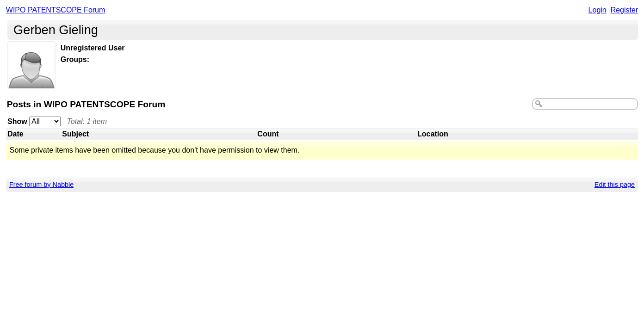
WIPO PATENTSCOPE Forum (56, 10)
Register (625, 10)
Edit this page (615, 185)
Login (598, 10)
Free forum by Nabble (41, 185)
